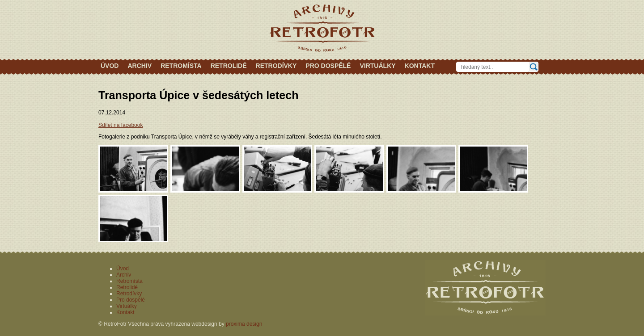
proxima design (244, 324)
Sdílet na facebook (121, 125)
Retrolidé (229, 66)
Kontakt (420, 66)
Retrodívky (276, 66)
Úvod (110, 66)
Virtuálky (377, 66)
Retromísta (181, 66)
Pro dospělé (328, 66)
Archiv (140, 66)
